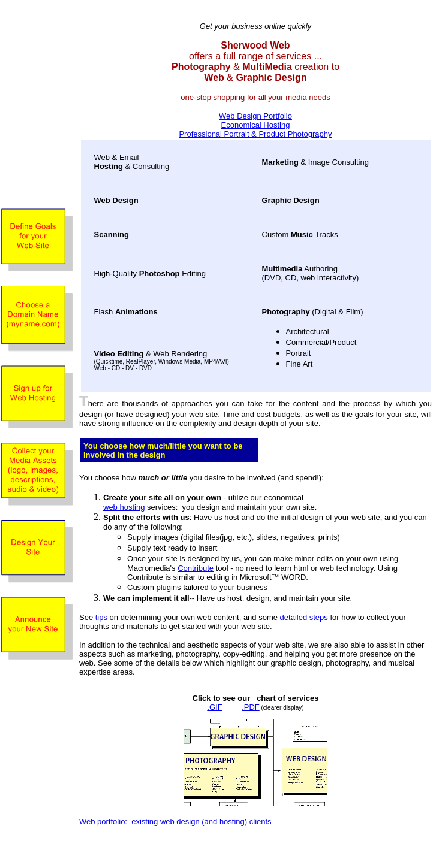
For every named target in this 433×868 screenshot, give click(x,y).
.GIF (214, 707)
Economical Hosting (256, 125)
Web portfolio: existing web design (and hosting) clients (175, 822)
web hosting (124, 507)
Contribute (196, 568)
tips (101, 617)
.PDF (251, 707)
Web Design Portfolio (255, 116)
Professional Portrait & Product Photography (255, 134)
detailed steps (304, 617)
